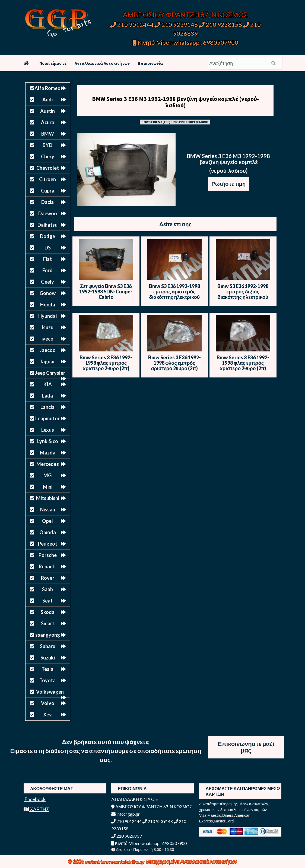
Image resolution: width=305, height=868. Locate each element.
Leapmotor (47, 418)
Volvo (48, 703)
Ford (47, 270)
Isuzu (47, 327)
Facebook (35, 799)
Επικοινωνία (150, 63)
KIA (48, 384)
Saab (47, 589)
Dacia (47, 202)
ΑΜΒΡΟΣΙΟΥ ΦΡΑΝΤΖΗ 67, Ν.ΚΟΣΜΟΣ (185, 15)
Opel (47, 521)
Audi (47, 100)
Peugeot (48, 544)
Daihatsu (47, 225)
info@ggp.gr (126, 814)
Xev (47, 715)
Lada (47, 396)
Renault (47, 566)
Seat (47, 601)
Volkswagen (50, 692)
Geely (47, 282)
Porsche (48, 555)
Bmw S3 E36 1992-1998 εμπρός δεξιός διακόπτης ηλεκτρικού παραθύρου (243, 294)
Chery (48, 156)
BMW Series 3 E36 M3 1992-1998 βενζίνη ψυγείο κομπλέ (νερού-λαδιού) (175, 102)
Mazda (48, 453)
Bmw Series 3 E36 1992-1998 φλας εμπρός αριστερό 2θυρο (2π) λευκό (106, 366)
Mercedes (48, 464)
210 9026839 (126, 836)
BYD (47, 145)
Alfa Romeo (47, 88)
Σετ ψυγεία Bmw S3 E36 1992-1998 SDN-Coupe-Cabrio (106, 292)
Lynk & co (48, 441)
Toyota (47, 680)
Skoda (48, 612)
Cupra (48, 191)
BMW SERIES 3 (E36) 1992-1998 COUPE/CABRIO (175, 122)
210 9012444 (132, 25)
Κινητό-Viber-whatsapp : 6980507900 (185, 42)
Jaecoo (48, 350)
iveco (47, 339)
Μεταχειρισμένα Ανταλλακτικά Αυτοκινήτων (191, 861)
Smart (48, 623)
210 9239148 (176, 25)
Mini (48, 487)
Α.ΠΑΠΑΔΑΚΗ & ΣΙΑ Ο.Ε (135, 799)
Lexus (48, 430)
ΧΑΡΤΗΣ (36, 809)
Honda (48, 305)
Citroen (47, 179)
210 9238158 (221, 25)
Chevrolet (48, 168)
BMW (48, 134)
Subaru (48, 646)
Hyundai (47, 316)
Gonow (48, 293)
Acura (48, 122)
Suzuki (48, 658)
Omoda (48, 532)
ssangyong (48, 635)
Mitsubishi (48, 498)
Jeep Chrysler (50, 373)
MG (47, 475)
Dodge (47, 236)
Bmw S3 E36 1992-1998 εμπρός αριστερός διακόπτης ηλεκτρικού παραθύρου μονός (174, 294)
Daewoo (48, 213)
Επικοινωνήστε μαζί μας (246, 747)
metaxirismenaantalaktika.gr (115, 861)
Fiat (47, 259)
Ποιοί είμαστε (53, 63)
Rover (48, 578)
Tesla (47, 669)
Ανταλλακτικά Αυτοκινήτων (102, 63)
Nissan (48, 510)
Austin (47, 111)
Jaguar (47, 361)
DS (48, 248)
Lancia (47, 407)
